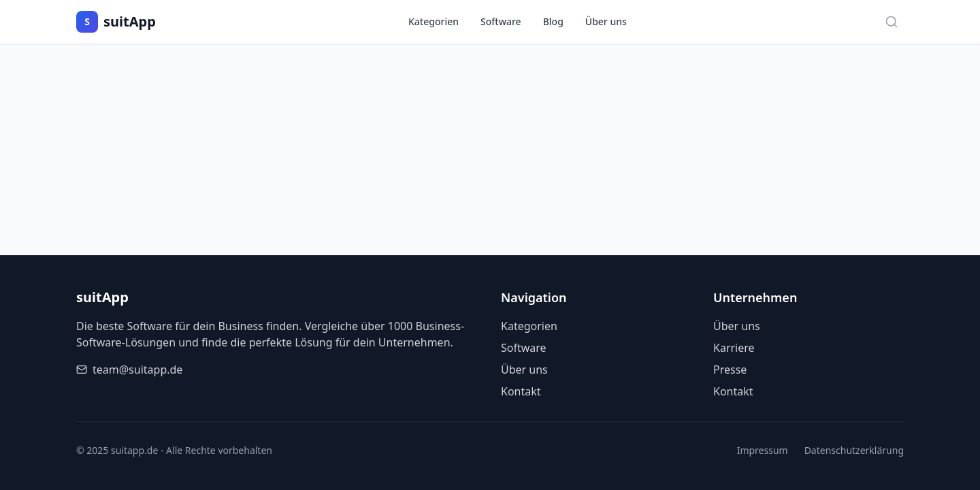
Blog (553, 21)
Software (501, 21)
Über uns (606, 21)
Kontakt (521, 391)
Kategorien (434, 21)
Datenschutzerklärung (854, 450)
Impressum (763, 450)
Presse (730, 370)
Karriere (734, 348)
